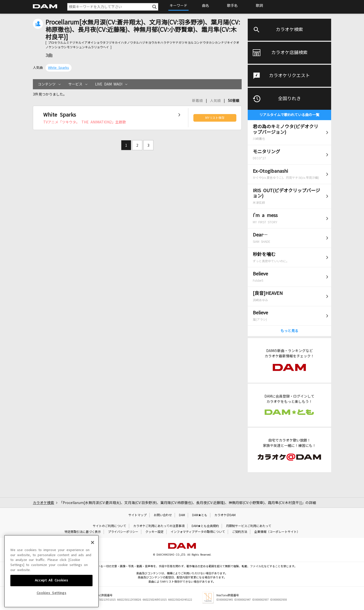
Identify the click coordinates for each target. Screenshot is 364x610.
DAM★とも (200, 515)
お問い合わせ (163, 515)
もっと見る (289, 331)
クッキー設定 (154, 532)
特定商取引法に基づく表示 (83, 532)
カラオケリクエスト (289, 76)
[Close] (93, 557)
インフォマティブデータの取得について (198, 532)
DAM (182, 515)
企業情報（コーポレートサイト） (277, 532)
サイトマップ (138, 515)
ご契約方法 (240, 532)
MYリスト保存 (215, 118)
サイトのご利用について (109, 526)
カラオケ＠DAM (225, 515)
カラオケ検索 (289, 30)
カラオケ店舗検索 (289, 53)
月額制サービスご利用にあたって (249, 526)
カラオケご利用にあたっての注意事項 (159, 526)
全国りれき (289, 99)
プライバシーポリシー (123, 532)
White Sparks (59, 68)
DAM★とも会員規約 (205, 526)
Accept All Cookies (52, 595)
